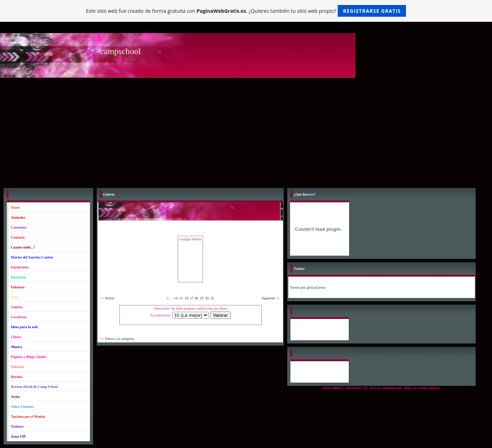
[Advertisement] (246, 131)
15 (181, 298)
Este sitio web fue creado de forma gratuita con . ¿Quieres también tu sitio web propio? (246, 11)
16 (186, 298)
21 (212, 298)
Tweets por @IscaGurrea (308, 287)
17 (192, 298)
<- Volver (108, 298)
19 (202, 298)
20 (207, 298)
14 (176, 298)
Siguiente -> (270, 298)
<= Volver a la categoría (117, 339)
